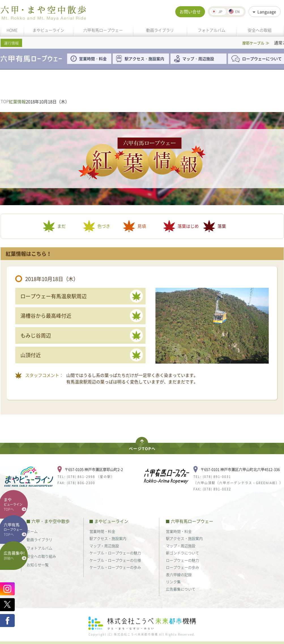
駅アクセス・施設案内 (146, 59)
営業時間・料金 (93, 59)
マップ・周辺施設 (198, 59)
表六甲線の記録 (179, 575)
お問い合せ (190, 12)
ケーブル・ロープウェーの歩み (115, 567)
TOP (5, 101)
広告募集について (181, 589)
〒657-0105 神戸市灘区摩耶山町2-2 (94, 469)
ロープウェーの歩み (182, 567)
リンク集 (173, 582)
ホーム (32, 531)
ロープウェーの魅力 (182, 560)
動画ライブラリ (160, 30)
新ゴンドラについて (182, 553)
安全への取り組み (41, 556)
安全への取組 (260, 30)
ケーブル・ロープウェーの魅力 (115, 553)
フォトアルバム (212, 30)
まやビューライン (48, 30)
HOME (12, 30)
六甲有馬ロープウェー (103, 30)
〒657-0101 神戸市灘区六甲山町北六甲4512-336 (240, 469)
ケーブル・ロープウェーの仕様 (115, 560)
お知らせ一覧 (38, 565)
